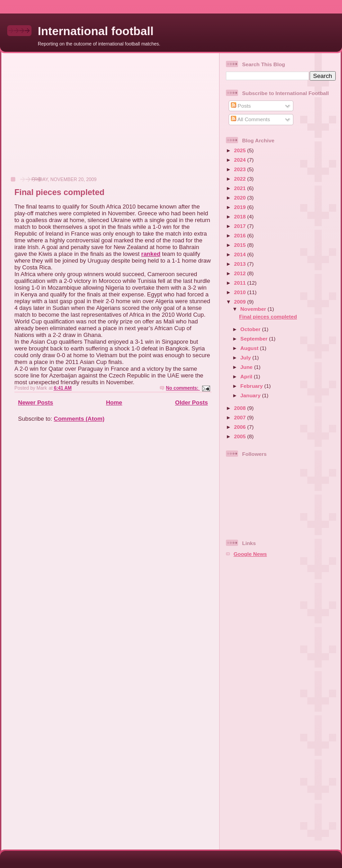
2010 (241, 292)
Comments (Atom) (79, 419)
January (251, 395)
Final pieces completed (59, 192)
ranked (151, 254)
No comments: (183, 388)
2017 (241, 226)
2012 (241, 273)
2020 (241, 198)
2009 (241, 302)
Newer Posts (36, 402)
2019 (241, 207)
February (252, 386)
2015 (241, 245)
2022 (241, 179)
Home (114, 402)
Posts (241, 106)
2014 (241, 254)
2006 (241, 427)
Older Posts (191, 402)
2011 (241, 283)
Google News (250, 554)
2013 (241, 264)
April (247, 376)
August (250, 348)
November (254, 309)
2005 (241, 436)
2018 (241, 216)
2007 (241, 417)
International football (96, 31)
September (255, 339)
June (247, 367)
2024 (241, 160)
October (251, 329)
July (246, 357)
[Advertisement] (72, 119)
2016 (241, 235)
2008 (241, 408)
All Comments (250, 119)
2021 (241, 188)
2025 (241, 150)
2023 (241, 169)
